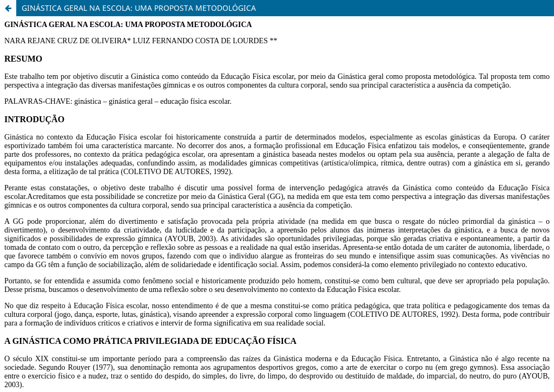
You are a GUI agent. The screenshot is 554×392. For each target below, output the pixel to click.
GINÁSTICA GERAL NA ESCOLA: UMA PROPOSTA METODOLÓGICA (139, 8)
